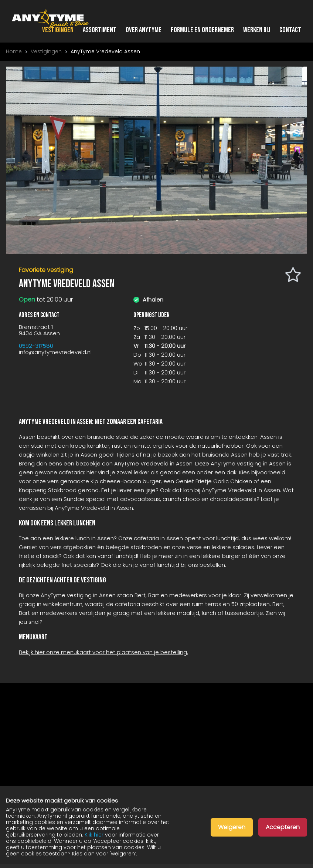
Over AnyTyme (144, 30)
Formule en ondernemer (202, 30)
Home (14, 52)
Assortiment (100, 30)
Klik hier (94, 835)
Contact (290, 30)
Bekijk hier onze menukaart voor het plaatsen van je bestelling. (103, 652)
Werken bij (257, 30)
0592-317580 (36, 346)
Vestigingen (58, 30)
